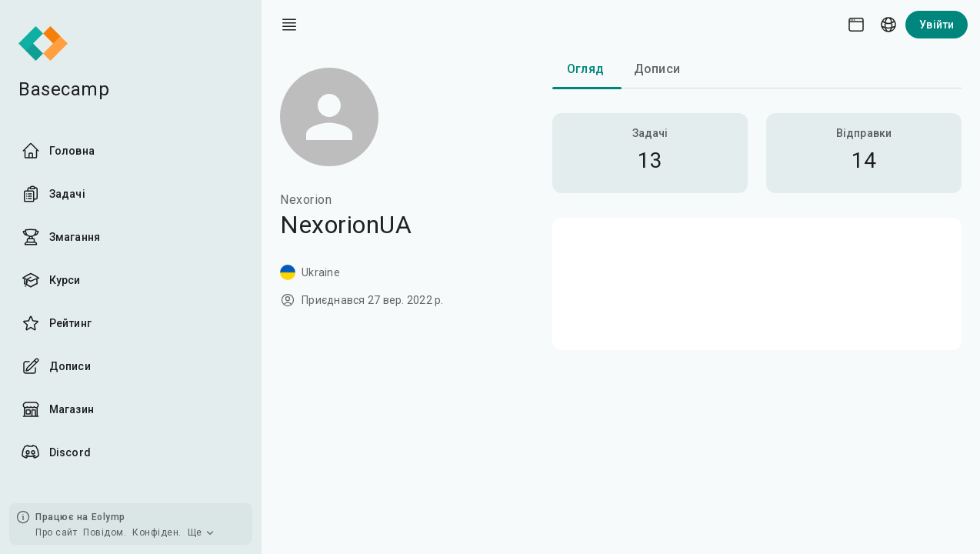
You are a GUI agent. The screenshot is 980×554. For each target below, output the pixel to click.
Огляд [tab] (585, 69)
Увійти (937, 25)
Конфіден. (157, 532)
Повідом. (105, 532)
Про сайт (56, 532)
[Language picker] (888, 25)
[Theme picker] (856, 25)
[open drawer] (289, 25)
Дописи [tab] (657, 69)
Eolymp (108, 517)
